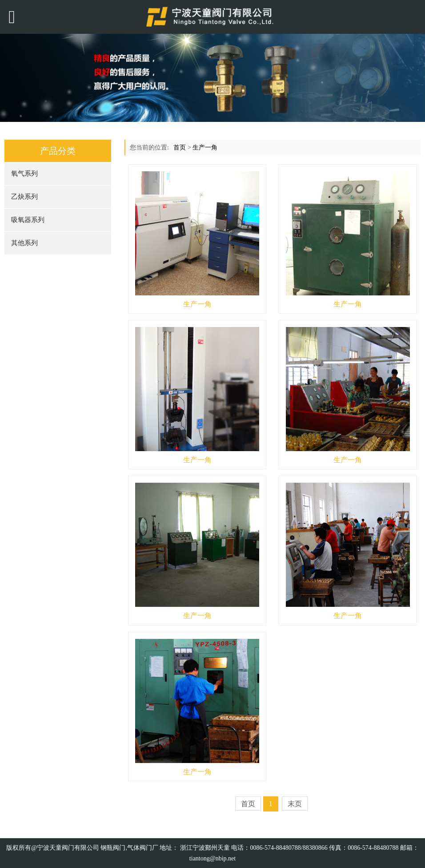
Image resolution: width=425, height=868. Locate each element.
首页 (180, 147)
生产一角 (205, 147)
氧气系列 (24, 174)
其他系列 (24, 243)
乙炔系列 (24, 197)
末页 (295, 804)
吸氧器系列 (28, 220)
